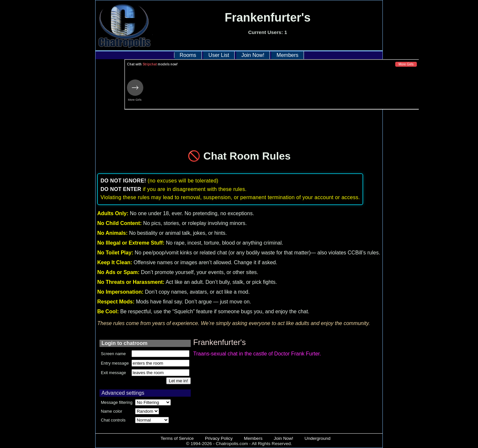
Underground (318, 438)
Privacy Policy (219, 438)
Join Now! (253, 55)
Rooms (188, 55)
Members (287, 55)
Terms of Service (177, 438)
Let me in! (178, 381)
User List (219, 55)
